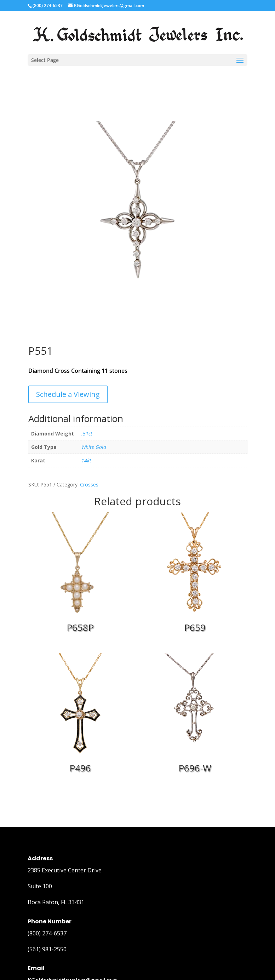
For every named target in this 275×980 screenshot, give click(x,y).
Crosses (89, 485)
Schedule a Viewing (68, 394)
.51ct (87, 434)
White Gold (94, 447)
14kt (86, 460)
